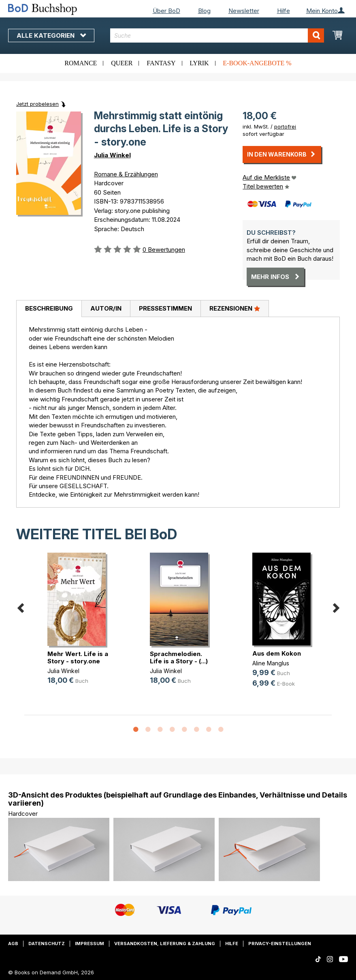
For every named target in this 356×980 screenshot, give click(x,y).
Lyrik (199, 63)
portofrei (285, 127)
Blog (204, 11)
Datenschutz (47, 944)
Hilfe (284, 11)
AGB (13, 944)
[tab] (49, 309)
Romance (81, 63)
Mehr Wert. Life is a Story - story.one (78, 657)
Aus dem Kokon (277, 653)
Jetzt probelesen (37, 104)
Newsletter (244, 11)
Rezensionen (235, 308)
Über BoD (166, 11)
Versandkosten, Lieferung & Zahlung (165, 944)
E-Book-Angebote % (257, 63)
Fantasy (161, 63)
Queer (122, 63)
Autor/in (106, 308)
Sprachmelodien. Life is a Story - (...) (179, 657)
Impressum (90, 944)
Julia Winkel (112, 155)
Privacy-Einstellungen (280, 944)
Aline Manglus (271, 663)
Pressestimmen (165, 308)
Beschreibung (49, 308)
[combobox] (217, 35)
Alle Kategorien (51, 35)
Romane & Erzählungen (126, 174)
